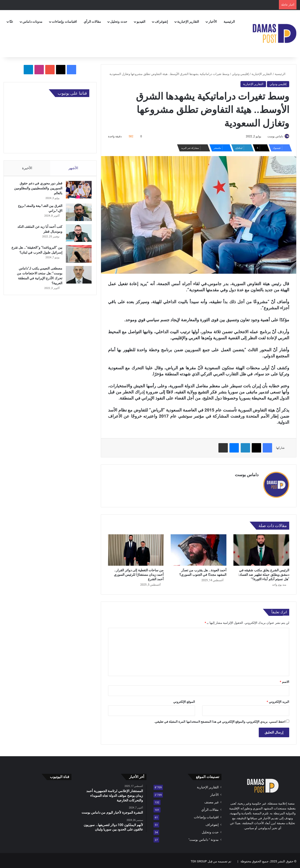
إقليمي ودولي (240, 74)
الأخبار (213, 22)
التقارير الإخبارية (188, 22)
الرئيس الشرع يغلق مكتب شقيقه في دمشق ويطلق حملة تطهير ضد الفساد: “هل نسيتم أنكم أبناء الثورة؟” (264, 572)
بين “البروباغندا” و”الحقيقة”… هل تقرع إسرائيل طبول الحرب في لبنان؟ (38, 255)
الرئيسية (229, 22)
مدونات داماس (32, 22)
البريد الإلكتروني (278, 700)
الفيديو (141, 22)
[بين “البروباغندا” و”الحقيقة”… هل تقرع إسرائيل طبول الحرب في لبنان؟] (76, 256)
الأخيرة (27, 168)
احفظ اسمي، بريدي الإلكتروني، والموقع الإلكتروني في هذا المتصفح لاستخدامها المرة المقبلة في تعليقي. (220, 720)
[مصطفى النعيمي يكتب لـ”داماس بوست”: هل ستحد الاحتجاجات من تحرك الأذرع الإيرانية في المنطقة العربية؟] (76, 279)
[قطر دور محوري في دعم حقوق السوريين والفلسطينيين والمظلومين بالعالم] (76, 192)
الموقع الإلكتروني (184, 700)
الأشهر (73, 168)
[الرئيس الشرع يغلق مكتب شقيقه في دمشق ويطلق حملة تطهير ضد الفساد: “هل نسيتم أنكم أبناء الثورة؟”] (261, 548)
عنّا (11, 22)
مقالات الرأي (92, 22)
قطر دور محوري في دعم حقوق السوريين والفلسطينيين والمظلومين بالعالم (36, 191)
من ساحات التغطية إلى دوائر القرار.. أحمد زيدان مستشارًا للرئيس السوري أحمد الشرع (139, 572)
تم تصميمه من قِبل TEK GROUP (211, 859)
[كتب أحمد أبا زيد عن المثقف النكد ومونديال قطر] (76, 235)
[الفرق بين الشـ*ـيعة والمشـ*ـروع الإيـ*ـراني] (76, 215)
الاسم (285, 680)
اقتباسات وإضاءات (64, 22)
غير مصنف (212, 800)
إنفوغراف (161, 22)
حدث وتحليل (119, 22)
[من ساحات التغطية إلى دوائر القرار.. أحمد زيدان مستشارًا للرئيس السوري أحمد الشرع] (136, 548)
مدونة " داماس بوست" (204, 838)
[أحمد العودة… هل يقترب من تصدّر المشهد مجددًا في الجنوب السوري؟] (199, 548)
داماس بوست (273, 136)
